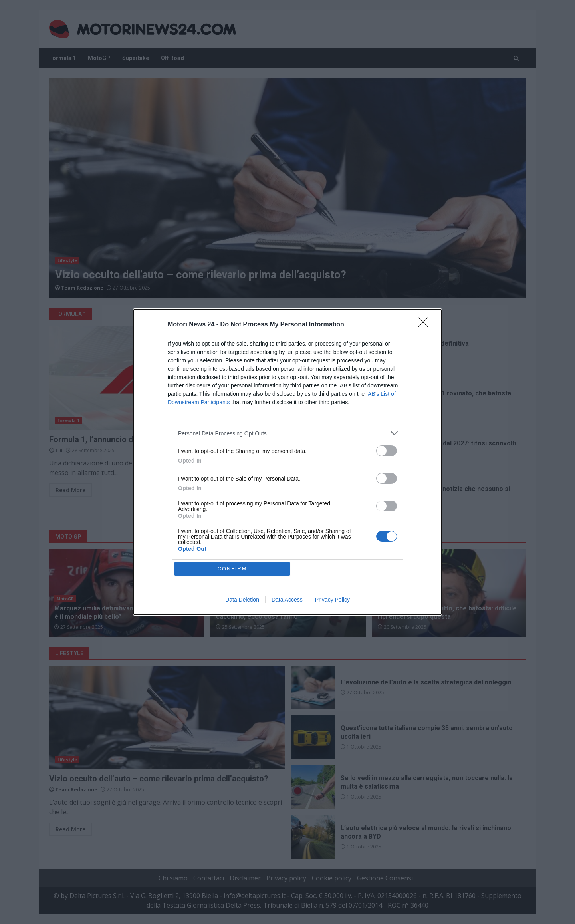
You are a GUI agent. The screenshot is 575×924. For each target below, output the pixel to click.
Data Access (287, 600)
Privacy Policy (332, 600)
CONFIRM (233, 569)
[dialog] (287, 462)
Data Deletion (242, 600)
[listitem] (287, 433)
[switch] (387, 451)
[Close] (426, 325)
